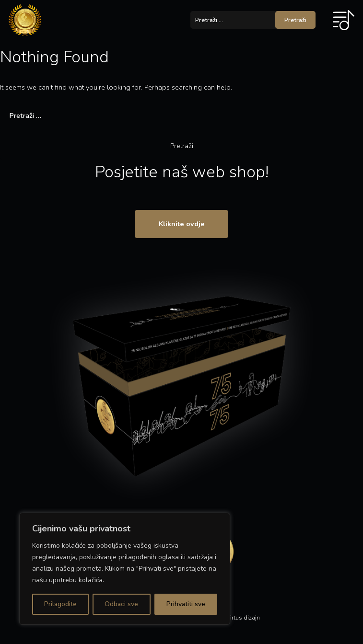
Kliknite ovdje (182, 224)
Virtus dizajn (243, 617)
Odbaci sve (121, 604)
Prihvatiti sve (186, 604)
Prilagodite (60, 604)
